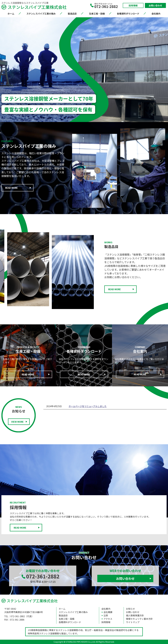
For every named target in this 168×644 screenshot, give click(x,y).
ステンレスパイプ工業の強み (41, 14)
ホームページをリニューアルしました (88, 406)
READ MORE (11, 188)
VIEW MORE (17, 422)
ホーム (11, 14)
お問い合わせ (155, 5)
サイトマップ (133, 622)
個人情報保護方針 (135, 615)
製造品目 (72, 14)
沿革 (106, 615)
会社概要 (108, 612)
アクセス (108, 619)
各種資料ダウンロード (128, 14)
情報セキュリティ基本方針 (139, 619)
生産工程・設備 (97, 14)
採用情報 (133, 5)
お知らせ (130, 609)
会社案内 (156, 14)
